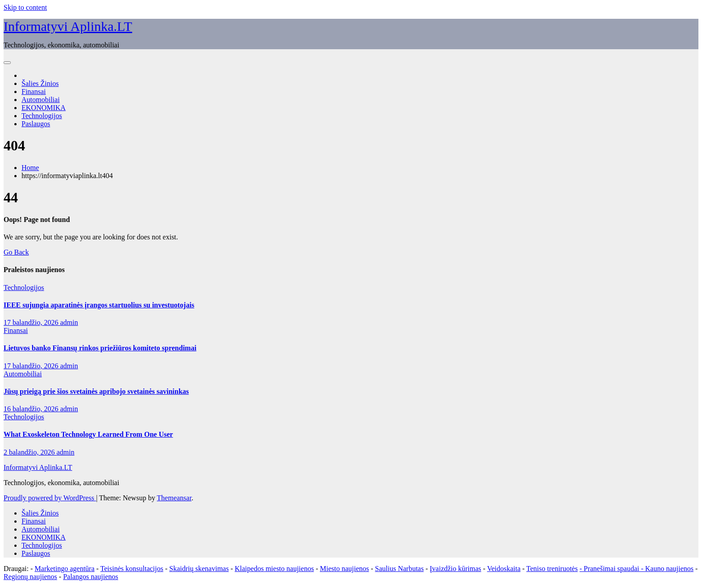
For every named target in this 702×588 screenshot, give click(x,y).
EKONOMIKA (44, 108)
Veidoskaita (504, 569)
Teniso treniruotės (552, 569)
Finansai (34, 92)
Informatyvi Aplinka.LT (68, 26)
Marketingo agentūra (64, 569)
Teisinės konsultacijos (132, 569)
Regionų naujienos (30, 577)
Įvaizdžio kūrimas (456, 569)
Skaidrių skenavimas (199, 569)
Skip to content (25, 7)
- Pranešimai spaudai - (612, 569)
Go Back (16, 252)
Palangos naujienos (91, 577)
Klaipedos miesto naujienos (274, 569)
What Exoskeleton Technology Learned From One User (88, 434)
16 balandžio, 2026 (32, 409)
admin (69, 322)
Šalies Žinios (40, 83)
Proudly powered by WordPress (50, 498)
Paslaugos (36, 124)
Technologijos (42, 116)
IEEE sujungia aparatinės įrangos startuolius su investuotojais (99, 305)
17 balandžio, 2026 (32, 322)
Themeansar (174, 498)
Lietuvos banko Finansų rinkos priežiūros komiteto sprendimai (100, 348)
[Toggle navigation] (7, 63)
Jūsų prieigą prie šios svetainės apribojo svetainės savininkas (96, 391)
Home (30, 168)
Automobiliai (41, 100)
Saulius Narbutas (400, 569)
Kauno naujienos (669, 569)
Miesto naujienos (344, 569)
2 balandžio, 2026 (30, 452)
